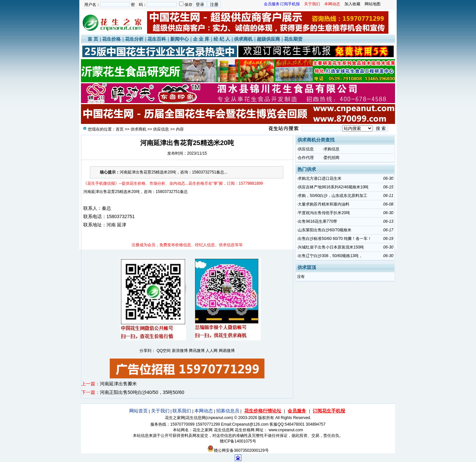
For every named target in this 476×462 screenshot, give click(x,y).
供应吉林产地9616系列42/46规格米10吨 (333, 187)
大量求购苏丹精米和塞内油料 (324, 204)
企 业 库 (201, 39)
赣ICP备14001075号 (238, 441)
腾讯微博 (197, 351)
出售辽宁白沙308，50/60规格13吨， (330, 256)
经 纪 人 (222, 39)
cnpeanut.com (219, 418)
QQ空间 (164, 351)
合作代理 (306, 158)
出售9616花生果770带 (317, 221)
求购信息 (332, 149)
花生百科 (157, 39)
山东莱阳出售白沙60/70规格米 (325, 230)
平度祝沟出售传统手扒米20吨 (324, 213)
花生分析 (134, 39)
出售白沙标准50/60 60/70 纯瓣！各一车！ (335, 239)
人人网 (212, 351)
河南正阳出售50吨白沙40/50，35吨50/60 (142, 392)
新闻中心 (179, 39)
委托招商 (332, 158)
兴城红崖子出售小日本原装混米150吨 (331, 247)
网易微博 (227, 351)
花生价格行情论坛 (263, 411)
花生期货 (293, 39)
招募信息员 (228, 411)
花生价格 (111, 39)
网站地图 (373, 4)
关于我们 (160, 411)
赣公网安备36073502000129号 (238, 450)
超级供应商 (268, 39)
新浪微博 (180, 351)
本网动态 (204, 411)
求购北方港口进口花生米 (320, 178)
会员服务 (297, 411)
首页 (120, 129)
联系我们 (182, 411)
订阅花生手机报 (329, 411)
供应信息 (161, 129)
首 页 (93, 39)
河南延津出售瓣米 (118, 384)
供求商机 (243, 39)
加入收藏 (352, 4)
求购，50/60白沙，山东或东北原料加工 (333, 196)
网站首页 (139, 411)
